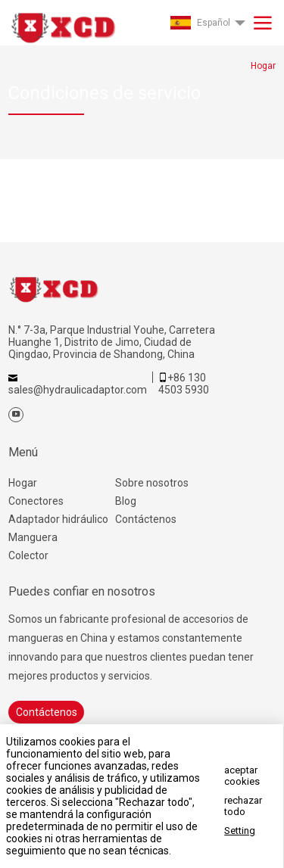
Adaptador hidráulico (58, 519)
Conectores (36, 501)
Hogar (23, 483)
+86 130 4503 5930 (184, 384)
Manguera (33, 537)
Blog (126, 501)
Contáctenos (146, 519)
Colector (28, 555)
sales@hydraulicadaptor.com (78, 390)
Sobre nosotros (152, 483)
